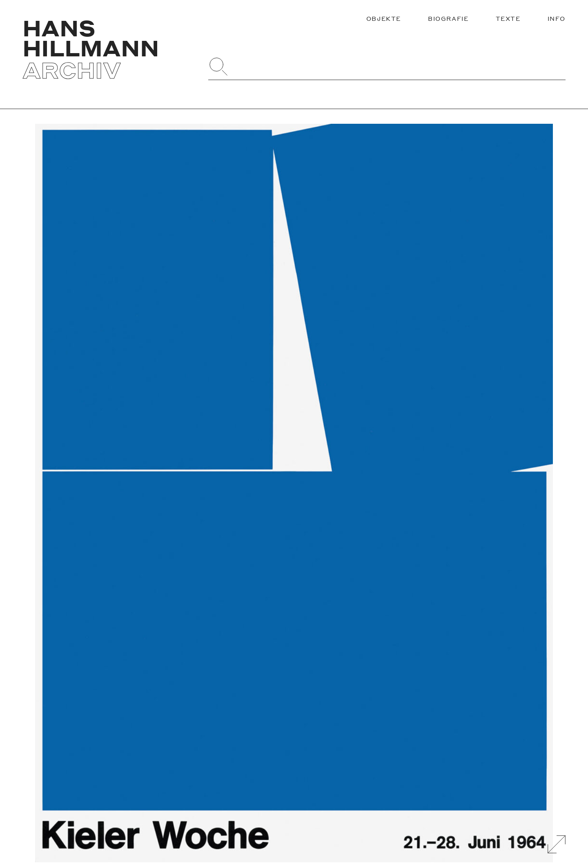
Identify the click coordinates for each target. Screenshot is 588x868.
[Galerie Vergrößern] (557, 844)
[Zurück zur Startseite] (108, 49)
